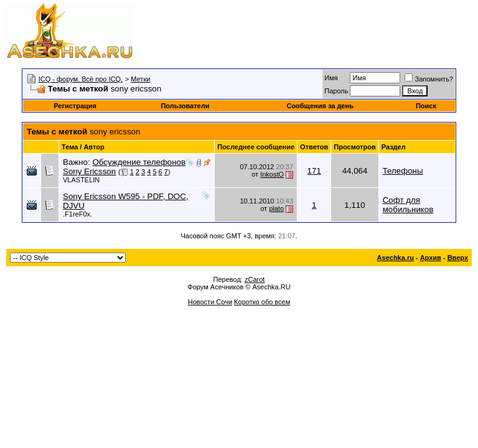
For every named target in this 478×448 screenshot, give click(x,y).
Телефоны (403, 171)
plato (276, 208)
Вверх (458, 258)
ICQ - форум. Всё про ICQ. (81, 79)
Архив (431, 258)
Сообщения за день (320, 106)
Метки (140, 79)
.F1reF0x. (77, 214)
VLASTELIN (81, 180)
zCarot (255, 279)
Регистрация (75, 106)
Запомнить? (429, 79)
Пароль (336, 91)
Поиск (426, 106)
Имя (331, 78)
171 (314, 171)
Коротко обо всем (262, 302)
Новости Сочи (210, 302)
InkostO (272, 174)
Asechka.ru (396, 258)
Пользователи (185, 106)
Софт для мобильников (408, 205)
